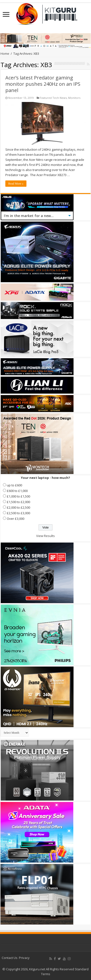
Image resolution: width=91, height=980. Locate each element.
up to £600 (14, 485)
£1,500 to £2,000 (18, 502)
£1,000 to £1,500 (18, 496)
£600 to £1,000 (17, 491)
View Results (45, 536)
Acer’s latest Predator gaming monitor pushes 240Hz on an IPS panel (43, 84)
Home (5, 54)
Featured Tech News (53, 98)
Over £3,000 (16, 519)
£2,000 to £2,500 (18, 507)
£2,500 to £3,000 (18, 513)
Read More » (16, 184)
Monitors (74, 98)
